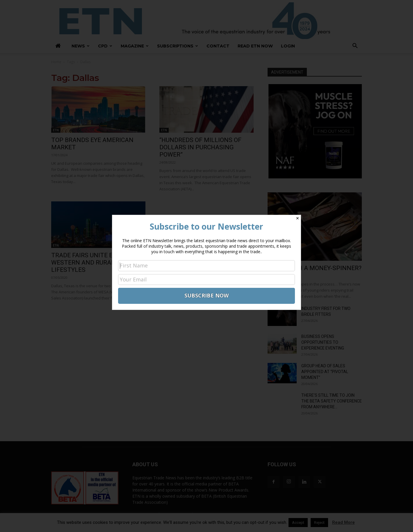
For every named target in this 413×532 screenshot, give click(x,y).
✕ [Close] (298, 218)
